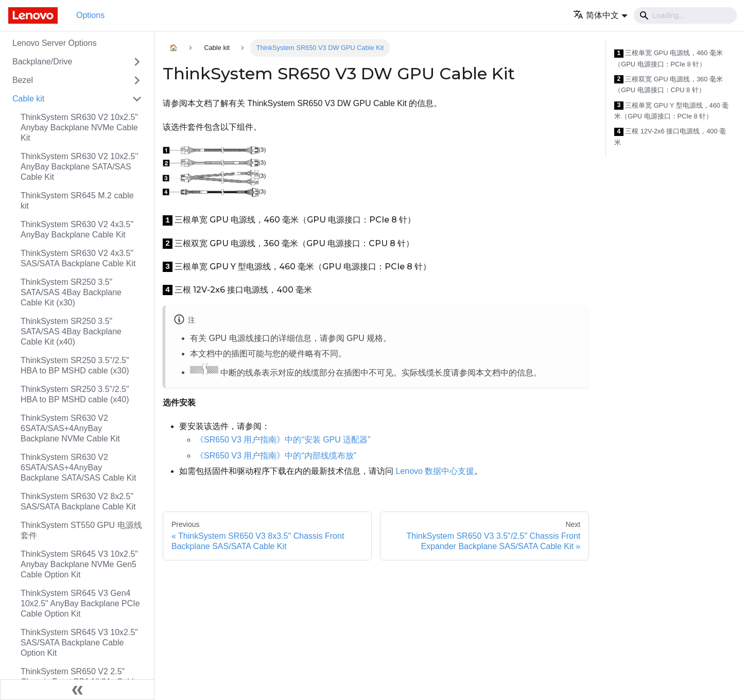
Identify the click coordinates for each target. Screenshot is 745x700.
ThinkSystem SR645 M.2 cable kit (77, 201)
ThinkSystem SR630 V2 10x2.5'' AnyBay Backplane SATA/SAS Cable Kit (79, 167)
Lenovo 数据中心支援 (435, 471)
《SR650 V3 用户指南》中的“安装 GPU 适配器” (283, 440)
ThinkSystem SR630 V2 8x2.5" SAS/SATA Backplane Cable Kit (78, 501)
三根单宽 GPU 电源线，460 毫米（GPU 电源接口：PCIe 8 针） (669, 58)
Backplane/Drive (42, 62)
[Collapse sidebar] (77, 690)
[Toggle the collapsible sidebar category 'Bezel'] (137, 80)
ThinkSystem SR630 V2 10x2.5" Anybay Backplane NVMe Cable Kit (79, 127)
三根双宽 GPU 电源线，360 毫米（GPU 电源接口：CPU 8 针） (669, 85)
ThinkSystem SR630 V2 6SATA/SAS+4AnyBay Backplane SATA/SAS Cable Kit (78, 467)
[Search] (685, 15)
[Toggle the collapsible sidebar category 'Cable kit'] (137, 99)
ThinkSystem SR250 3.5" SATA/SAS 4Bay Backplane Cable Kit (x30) (71, 292)
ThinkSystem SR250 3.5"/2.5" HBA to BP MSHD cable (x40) (75, 394)
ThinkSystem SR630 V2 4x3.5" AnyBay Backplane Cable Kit (77, 229)
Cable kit (28, 99)
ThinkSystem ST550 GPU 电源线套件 (81, 530)
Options (90, 15)
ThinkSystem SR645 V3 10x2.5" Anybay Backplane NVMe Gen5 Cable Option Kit (79, 564)
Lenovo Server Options (55, 43)
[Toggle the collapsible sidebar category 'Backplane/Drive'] (137, 62)
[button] (600, 15)
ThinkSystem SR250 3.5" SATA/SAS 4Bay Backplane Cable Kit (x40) (71, 331)
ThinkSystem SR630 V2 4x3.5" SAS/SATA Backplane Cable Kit (78, 258)
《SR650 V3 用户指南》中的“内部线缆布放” (276, 456)
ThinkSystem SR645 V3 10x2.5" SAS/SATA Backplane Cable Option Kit (79, 643)
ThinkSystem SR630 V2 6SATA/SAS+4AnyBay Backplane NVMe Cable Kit (70, 428)
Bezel (23, 80)
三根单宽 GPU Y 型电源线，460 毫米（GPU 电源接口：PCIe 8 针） (671, 111)
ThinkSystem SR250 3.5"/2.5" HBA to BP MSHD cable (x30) (75, 365)
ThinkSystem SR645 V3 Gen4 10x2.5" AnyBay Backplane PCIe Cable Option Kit (80, 603)
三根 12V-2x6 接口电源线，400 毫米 (670, 137)
